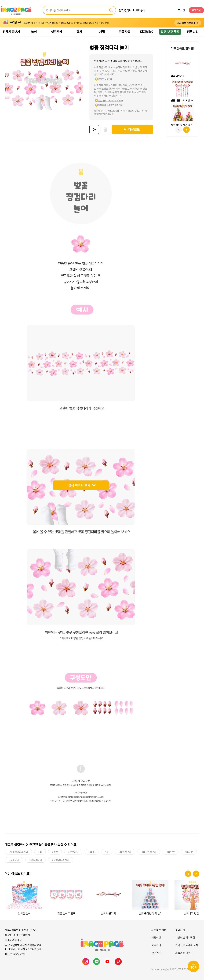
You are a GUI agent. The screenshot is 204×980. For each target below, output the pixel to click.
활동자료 (125, 32)
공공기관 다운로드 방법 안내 (106, 100)
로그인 (181, 10)
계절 (102, 32)
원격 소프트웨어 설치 (187, 944)
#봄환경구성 (125, 851)
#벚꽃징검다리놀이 (18, 851)
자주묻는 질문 (159, 929)
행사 (79, 32)
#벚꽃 (55, 851)
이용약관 (156, 937)
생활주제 (57, 32)
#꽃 (107, 851)
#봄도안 (171, 851)
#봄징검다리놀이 (61, 859)
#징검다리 (14, 859)
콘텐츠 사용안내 (101, 79)
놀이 (34, 32)
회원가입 (197, 10)
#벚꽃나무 (73, 851)
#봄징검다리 (36, 859)
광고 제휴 (157, 952)
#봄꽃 (92, 851)
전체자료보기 (11, 32)
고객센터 (156, 944)
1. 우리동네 (139, 10)
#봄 (40, 851)
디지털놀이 (147, 32)
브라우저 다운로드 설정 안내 (106, 105)
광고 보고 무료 (170, 32)
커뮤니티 (193, 32)
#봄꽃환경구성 (149, 851)
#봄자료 (189, 851)
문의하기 (180, 929)
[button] (188, 873)
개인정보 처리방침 (185, 937)
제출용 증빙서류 (184, 952)
